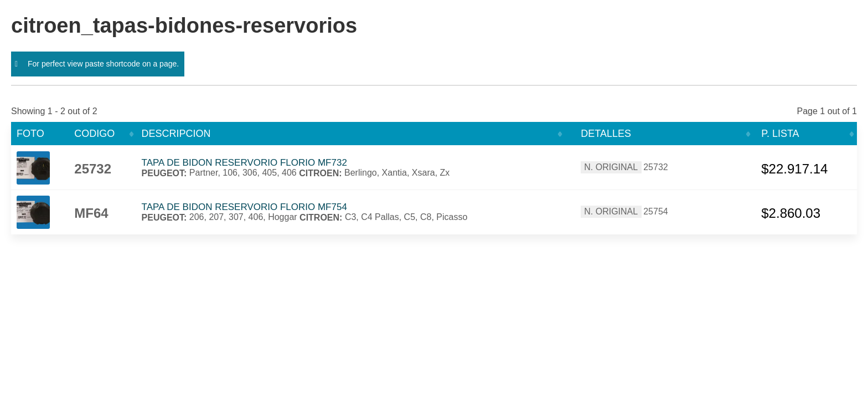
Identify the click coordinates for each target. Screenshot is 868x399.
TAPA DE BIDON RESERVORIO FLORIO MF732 (244, 163)
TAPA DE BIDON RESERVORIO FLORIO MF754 (244, 207)
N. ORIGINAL (611, 167)
